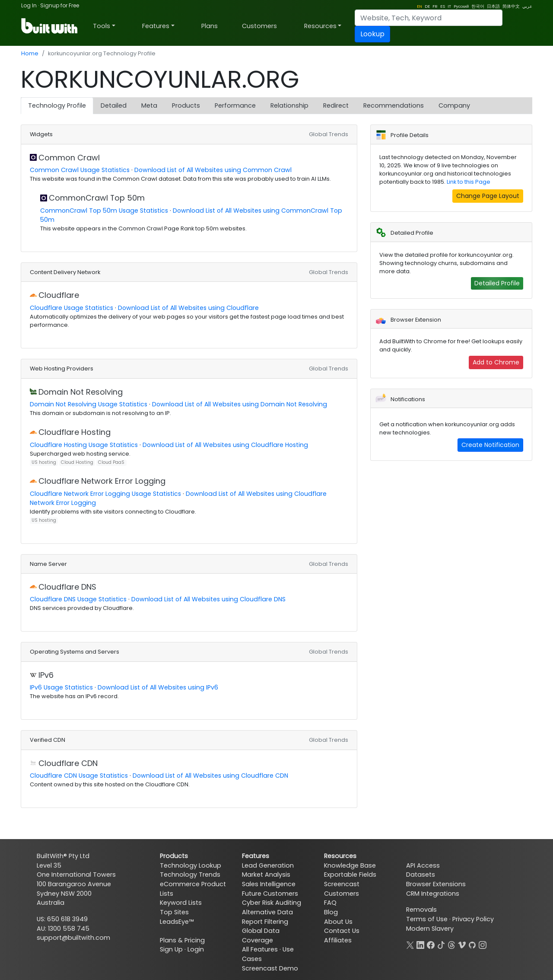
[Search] (429, 18)
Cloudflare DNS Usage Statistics (78, 599)
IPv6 (46, 675)
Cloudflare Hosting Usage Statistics (84, 445)
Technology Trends (190, 875)
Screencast (342, 884)
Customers (259, 26)
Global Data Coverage (261, 935)
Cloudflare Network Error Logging (102, 481)
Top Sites (174, 912)
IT (449, 6)
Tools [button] (102, 26)
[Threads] (451, 944)
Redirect (336, 105)
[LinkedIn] (420, 944)
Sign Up (171, 949)
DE (427, 6)
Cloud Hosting (77, 462)
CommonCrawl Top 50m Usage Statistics (104, 211)
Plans (210, 26)
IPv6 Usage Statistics (61, 687)
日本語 (493, 6)
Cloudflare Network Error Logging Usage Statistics (105, 494)
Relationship (289, 105)
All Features (260, 949)
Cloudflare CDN (68, 763)
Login (196, 949)
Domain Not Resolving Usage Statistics (89, 404)
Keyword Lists (181, 903)
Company (454, 105)
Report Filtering (265, 922)
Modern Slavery (430, 929)
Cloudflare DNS (67, 587)
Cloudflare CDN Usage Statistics (79, 776)
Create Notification (490, 445)
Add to (496, 362)
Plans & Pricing (182, 940)
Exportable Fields (350, 875)
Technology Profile (57, 105)
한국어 (478, 6)
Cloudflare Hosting (75, 432)
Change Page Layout (488, 196)
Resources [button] (320, 26)
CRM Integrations (433, 894)
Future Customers (270, 894)
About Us (338, 922)
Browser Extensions (436, 884)
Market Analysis (266, 875)
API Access (423, 865)
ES (443, 6)
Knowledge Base (350, 865)
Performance (235, 105)
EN (420, 6)
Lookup (372, 34)
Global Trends (329, 134)
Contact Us (342, 931)
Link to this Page (469, 182)
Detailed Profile (497, 283)
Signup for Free (60, 5)
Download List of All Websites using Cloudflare (188, 308)
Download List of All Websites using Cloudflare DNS (208, 599)
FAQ (330, 903)
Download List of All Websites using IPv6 (158, 687)
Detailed (114, 105)
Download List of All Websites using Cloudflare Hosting (225, 445)
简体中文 (511, 6)
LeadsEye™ (177, 922)
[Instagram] (483, 944)
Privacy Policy (473, 919)
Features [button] (156, 26)
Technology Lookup (191, 865)
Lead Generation (268, 865)
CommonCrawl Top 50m (97, 198)
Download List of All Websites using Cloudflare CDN (210, 776)
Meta (149, 105)
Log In (29, 5)
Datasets (421, 875)
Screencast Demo (270, 968)
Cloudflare (59, 295)
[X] (410, 944)
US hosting (44, 462)
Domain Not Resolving (81, 392)
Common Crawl (69, 158)
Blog (331, 912)
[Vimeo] (462, 944)
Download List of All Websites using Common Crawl (213, 170)
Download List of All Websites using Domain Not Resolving (240, 404)
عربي (527, 6)
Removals (421, 910)
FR (435, 6)
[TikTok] (441, 944)
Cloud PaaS (111, 462)
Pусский (461, 6)
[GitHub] (472, 944)
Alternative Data (267, 912)
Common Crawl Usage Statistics (80, 170)
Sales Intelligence (269, 884)
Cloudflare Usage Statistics (72, 308)
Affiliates (338, 940)
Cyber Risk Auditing (272, 903)
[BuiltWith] (50, 26)
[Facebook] (431, 944)
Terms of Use (427, 919)
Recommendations (394, 105)
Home (30, 53)
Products (186, 105)
